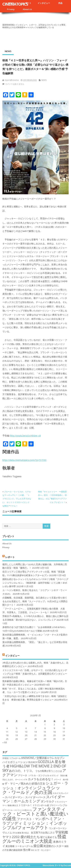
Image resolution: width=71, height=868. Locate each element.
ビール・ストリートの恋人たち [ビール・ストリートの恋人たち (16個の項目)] (20, 810)
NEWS (8, 51)
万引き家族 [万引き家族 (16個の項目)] (17, 833)
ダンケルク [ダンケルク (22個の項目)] (48, 801)
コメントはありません (15, 84)
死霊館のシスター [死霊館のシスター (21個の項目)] (54, 846)
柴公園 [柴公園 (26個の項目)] (38, 846)
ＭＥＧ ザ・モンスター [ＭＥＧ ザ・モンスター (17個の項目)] (41, 850)
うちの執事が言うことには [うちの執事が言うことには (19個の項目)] (49, 771)
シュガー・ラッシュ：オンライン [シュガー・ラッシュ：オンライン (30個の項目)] (35, 785)
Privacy (11, 9)
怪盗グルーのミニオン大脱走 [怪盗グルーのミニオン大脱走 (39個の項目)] (34, 839)
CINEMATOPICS (15, 4)
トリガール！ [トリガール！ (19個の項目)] (25, 805)
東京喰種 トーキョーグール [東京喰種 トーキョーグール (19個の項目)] (19, 846)
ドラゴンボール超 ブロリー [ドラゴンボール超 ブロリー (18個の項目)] (45, 805)
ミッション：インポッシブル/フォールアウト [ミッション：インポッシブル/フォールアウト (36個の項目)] (35, 825)
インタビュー (44, 3)
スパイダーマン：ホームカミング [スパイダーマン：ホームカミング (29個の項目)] (34, 799)
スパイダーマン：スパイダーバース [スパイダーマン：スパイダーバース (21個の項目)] (25, 797)
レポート (10, 557)
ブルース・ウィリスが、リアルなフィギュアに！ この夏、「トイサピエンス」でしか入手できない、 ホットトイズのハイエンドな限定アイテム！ (17, 499)
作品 (60, 3)
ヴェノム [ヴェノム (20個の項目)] (7, 832)
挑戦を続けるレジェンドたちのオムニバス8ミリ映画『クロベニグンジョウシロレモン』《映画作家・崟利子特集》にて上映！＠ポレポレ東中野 (35, 583)
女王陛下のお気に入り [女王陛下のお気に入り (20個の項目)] (43, 832)
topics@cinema (12, 80)
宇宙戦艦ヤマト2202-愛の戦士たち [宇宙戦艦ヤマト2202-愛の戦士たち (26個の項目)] (35, 834)
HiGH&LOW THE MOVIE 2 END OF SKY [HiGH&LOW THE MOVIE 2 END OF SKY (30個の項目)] (34, 768)
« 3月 (5, 742)
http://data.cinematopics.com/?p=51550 (24, 460)
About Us (27, 9)
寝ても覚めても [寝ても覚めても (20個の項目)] (49, 837)
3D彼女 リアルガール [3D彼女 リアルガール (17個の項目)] (12, 758)
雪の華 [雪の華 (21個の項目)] (27, 850)
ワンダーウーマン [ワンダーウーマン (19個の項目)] (58, 828)
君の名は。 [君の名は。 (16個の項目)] (26, 833)
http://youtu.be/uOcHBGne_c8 (25, 436)
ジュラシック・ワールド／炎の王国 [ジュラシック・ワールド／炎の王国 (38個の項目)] (31, 790)
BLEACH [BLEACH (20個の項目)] (33, 762)
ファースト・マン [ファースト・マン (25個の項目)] (29, 819)
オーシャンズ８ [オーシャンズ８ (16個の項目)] (21, 780)
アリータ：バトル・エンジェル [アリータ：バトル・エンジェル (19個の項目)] (34, 775)
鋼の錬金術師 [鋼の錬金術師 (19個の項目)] (16, 850)
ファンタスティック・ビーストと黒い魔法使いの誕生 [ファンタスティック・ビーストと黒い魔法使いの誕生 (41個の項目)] (35, 814)
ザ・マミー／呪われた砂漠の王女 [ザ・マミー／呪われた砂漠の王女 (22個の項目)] (25, 783)
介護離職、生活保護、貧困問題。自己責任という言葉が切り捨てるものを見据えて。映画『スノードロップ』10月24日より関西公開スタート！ (35, 601)
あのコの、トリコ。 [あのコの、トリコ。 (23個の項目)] (22, 771)
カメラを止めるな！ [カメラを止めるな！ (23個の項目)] (41, 779)
